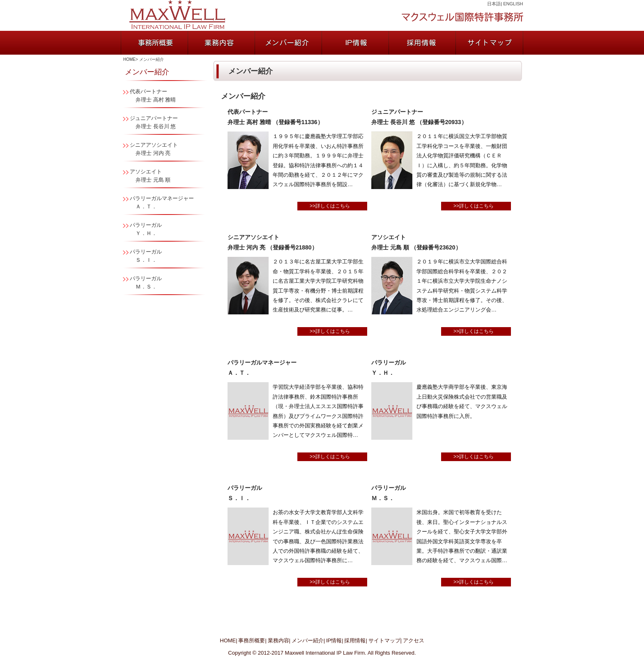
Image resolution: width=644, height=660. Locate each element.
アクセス (414, 640)
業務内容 (278, 640)
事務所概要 (252, 640)
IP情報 (334, 640)
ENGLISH (513, 4)
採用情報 (355, 640)
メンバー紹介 (308, 640)
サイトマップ (384, 640)
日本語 (494, 4)
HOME (129, 59)
